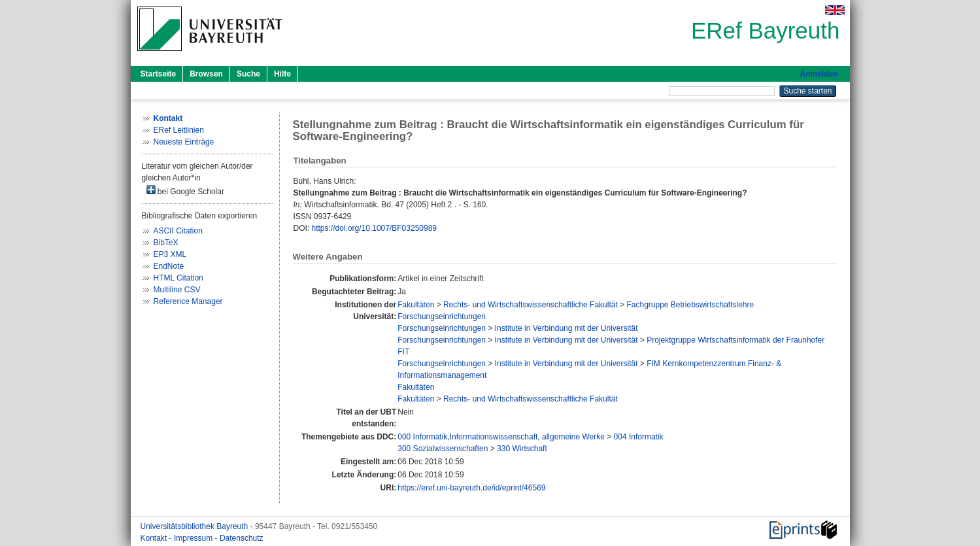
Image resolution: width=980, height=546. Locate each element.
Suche (248, 74)
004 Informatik (639, 437)
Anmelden (819, 74)
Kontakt (155, 538)
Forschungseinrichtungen (442, 316)
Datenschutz (242, 538)
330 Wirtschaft (522, 449)
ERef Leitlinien (179, 130)
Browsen (206, 74)
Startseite (159, 74)
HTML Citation (178, 278)
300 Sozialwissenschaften (443, 449)
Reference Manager (188, 301)
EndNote (169, 266)
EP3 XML (170, 254)
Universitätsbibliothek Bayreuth (195, 526)
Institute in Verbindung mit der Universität (566, 328)
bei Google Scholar (185, 191)
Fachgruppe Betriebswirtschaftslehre (690, 305)
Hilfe (282, 74)
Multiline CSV (177, 290)
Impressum (194, 538)
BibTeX (166, 243)
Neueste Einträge (184, 142)
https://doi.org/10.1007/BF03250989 (374, 228)
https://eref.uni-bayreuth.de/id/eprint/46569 (471, 488)
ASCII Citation (178, 231)
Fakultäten (416, 305)
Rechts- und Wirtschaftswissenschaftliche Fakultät (531, 305)
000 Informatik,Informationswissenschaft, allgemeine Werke (501, 437)
